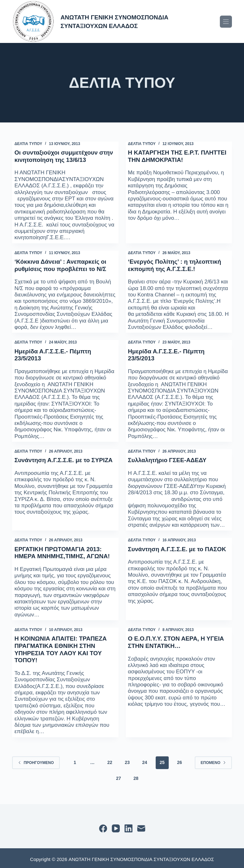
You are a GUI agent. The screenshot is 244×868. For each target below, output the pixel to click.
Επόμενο (213, 760)
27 (119, 776)
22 (110, 760)
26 (180, 760)
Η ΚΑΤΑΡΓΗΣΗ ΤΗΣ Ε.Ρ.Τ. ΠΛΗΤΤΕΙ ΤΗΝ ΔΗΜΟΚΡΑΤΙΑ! (172, 156)
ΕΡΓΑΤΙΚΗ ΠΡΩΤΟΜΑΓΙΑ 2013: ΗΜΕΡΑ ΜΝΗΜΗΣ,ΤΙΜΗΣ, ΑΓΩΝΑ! (65, 551)
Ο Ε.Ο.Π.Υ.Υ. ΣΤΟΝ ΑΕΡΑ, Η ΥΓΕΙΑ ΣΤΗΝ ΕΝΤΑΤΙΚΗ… (169, 640)
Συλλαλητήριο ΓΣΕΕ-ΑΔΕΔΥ (170, 459)
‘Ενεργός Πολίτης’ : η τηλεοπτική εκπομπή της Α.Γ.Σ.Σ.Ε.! (178, 265)
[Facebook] (103, 826)
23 (127, 760)
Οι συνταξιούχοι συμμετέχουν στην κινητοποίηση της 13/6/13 (61, 156)
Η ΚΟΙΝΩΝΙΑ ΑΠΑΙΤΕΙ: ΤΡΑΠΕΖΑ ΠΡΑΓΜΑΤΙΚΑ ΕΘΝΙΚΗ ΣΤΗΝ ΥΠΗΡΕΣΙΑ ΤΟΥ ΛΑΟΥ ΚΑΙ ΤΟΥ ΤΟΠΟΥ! (64, 647)
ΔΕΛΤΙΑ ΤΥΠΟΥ (28, 144)
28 (136, 776)
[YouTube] (116, 826)
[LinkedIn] (129, 826)
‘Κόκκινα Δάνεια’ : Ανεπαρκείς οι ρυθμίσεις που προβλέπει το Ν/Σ (63, 265)
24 (145, 760)
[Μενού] (226, 22)
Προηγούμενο (36, 760)
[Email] (141, 826)
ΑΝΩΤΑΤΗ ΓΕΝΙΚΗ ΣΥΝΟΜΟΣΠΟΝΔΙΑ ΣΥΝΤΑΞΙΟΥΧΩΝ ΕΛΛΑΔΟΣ (123, 21)
